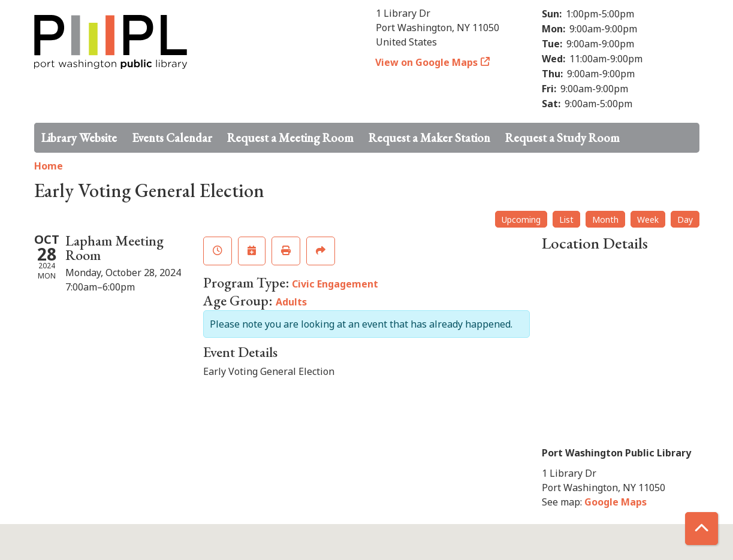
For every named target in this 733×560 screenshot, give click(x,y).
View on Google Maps (427, 62)
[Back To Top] (702, 529)
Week (648, 220)
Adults (291, 302)
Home (49, 166)
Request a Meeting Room (290, 138)
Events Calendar (172, 138)
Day (685, 220)
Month (605, 220)
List (566, 220)
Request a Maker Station (429, 138)
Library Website (79, 138)
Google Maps (616, 502)
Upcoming (521, 220)
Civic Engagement (335, 284)
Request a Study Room (562, 138)
